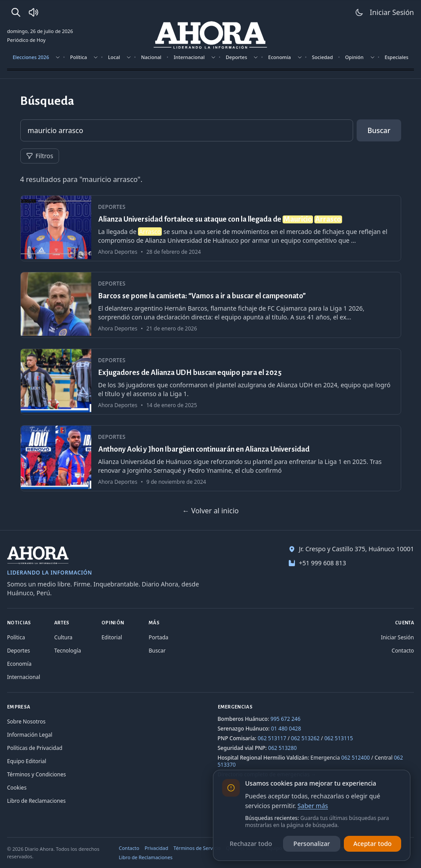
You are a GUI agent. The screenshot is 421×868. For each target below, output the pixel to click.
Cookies (17, 788)
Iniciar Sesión (397, 637)
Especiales (396, 57)
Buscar (379, 130)
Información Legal (30, 735)
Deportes (236, 57)
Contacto (403, 651)
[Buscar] (16, 12)
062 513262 (305, 738)
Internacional (189, 57)
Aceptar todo (373, 844)
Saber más (313, 806)
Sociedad (322, 57)
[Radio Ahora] (34, 12)
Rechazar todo (251, 844)
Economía (279, 57)
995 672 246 (286, 719)
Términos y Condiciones (36, 774)
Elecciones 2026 (31, 57)
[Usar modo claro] (359, 12)
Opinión (354, 57)
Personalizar (312, 844)
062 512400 (356, 758)
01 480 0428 (286, 729)
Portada (158, 637)
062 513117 (272, 738)
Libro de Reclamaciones (36, 801)
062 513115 (339, 738)
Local (114, 57)
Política (78, 57)
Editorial (112, 637)
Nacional (151, 57)
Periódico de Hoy (26, 40)
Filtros (40, 156)
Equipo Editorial (27, 761)
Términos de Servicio (197, 848)
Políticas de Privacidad (35, 748)
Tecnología (68, 651)
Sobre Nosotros (26, 721)
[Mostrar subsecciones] (58, 57)
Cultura (63, 637)
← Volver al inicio (210, 511)
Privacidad (156, 848)
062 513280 (282, 748)
